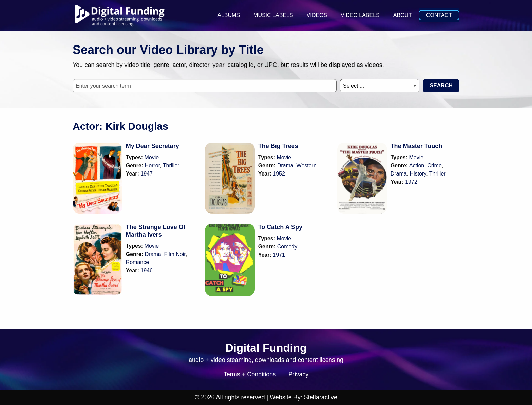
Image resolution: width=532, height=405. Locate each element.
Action (417, 165)
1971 (279, 255)
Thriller (171, 165)
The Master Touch (416, 146)
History (418, 174)
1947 (147, 174)
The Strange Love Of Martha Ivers (156, 231)
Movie (152, 157)
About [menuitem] (403, 15)
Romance (137, 262)
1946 (147, 270)
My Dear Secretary (153, 146)
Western (307, 165)
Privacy (298, 374)
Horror (152, 165)
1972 (411, 182)
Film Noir (175, 254)
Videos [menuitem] (317, 15)
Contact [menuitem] (439, 15)
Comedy (287, 247)
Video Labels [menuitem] (360, 15)
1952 (279, 174)
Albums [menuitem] (229, 15)
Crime (434, 165)
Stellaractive (321, 397)
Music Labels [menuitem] (273, 15)
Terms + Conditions (250, 374)
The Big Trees (278, 146)
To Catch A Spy (280, 227)
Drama (285, 165)
